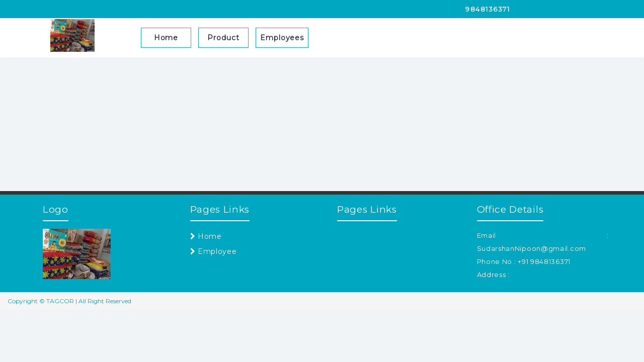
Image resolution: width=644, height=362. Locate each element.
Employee (214, 251)
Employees (282, 38)
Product (223, 38)
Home (166, 38)
